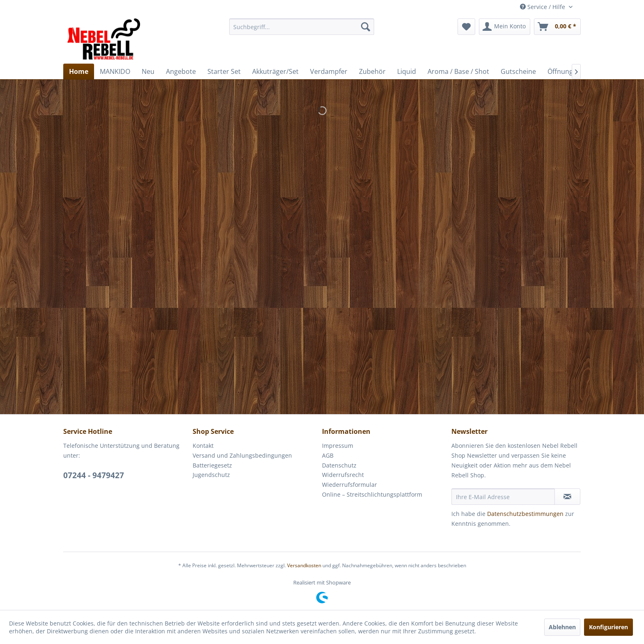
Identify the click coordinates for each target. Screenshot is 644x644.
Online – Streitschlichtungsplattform (372, 494)
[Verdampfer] (329, 71)
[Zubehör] (372, 71)
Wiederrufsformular (350, 485)
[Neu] (148, 71)
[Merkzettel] (466, 27)
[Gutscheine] (518, 71)
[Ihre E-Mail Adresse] (503, 497)
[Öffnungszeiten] (571, 71)
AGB (328, 455)
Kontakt (203, 446)
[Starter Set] (224, 71)
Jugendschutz (211, 475)
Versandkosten (304, 565)
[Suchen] (366, 27)
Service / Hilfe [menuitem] (543, 7)
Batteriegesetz (212, 465)
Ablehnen (562, 627)
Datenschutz (339, 465)
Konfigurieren (608, 627)
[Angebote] (181, 71)
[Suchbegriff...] (302, 27)
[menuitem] (302, 27)
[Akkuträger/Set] (275, 71)
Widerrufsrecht (343, 475)
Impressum (338, 446)
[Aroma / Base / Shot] (458, 71)
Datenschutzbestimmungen (525, 514)
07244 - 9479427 (94, 475)
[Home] (79, 71)
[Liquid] (407, 71)
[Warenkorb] (557, 27)
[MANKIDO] (115, 71)
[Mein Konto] (505, 27)
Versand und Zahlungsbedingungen (242, 455)
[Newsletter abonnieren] (567, 497)
